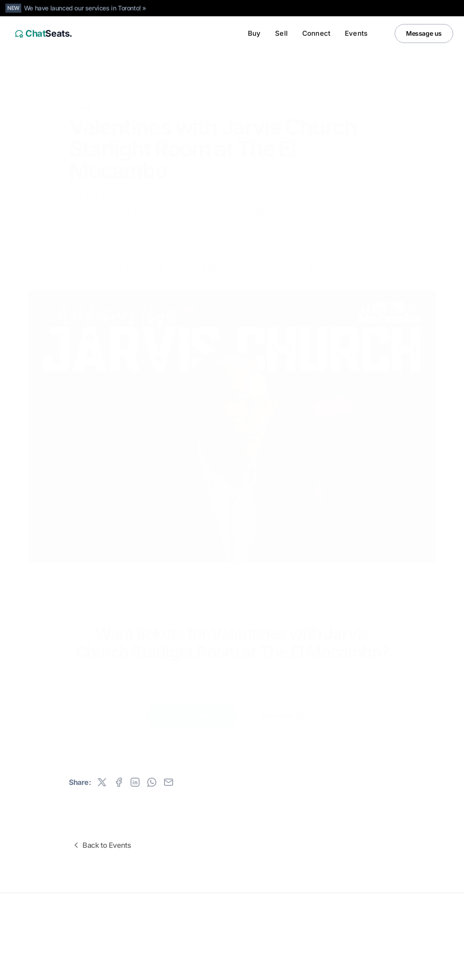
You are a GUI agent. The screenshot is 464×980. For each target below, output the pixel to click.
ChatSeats (33, 917)
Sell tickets (282, 709)
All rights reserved (36, 931)
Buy (254, 33)
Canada (69, 967)
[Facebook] (444, 967)
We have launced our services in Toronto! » (85, 8)
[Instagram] (426, 967)
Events (356, 33)
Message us (424, 33)
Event (82, 93)
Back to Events (101, 845)
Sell (281, 33)
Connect (316, 33)
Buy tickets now (193, 709)
